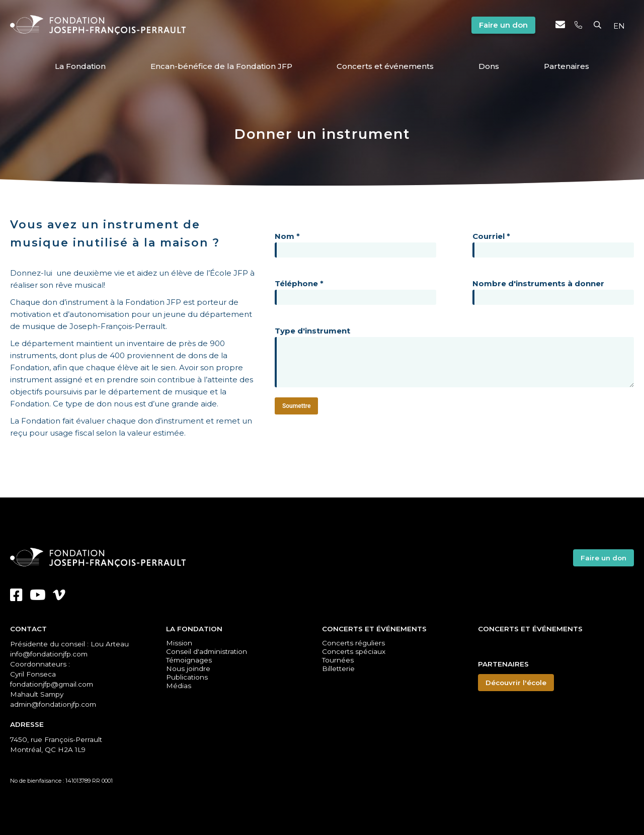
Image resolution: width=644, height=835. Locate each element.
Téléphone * (355, 290)
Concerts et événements (385, 66)
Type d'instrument (454, 358)
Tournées (338, 660)
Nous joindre (188, 669)
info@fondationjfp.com (49, 654)
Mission (179, 643)
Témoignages (189, 660)
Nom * (355, 243)
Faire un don (503, 25)
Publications (187, 677)
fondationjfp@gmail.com (52, 684)
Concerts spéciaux (354, 651)
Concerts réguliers (353, 643)
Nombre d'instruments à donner (553, 290)
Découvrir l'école (516, 683)
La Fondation (80, 66)
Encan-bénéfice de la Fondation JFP (221, 66)
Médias (179, 685)
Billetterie (338, 669)
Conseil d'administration (207, 651)
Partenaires (567, 66)
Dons (489, 66)
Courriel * (553, 243)
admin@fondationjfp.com (53, 704)
